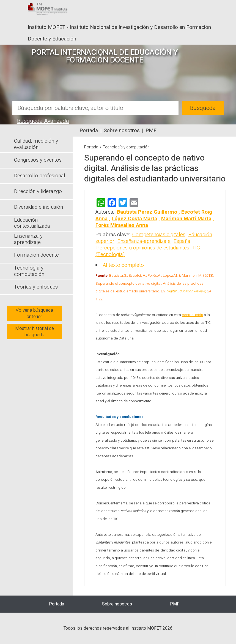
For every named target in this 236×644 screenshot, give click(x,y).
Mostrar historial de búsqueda (35, 331)
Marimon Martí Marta (186, 219)
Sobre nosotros (122, 131)
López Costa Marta (134, 219)
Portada (89, 131)
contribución (192, 315)
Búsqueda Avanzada (43, 121)
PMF (151, 131)
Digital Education (180, 291)
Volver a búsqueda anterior (34, 313)
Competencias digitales (159, 235)
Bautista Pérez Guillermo (147, 212)
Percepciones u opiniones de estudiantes (143, 248)
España (182, 241)
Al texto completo (123, 265)
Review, (200, 291)
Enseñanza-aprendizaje (144, 241)
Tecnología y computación (126, 147)
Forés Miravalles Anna (122, 225)
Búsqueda (203, 108)
